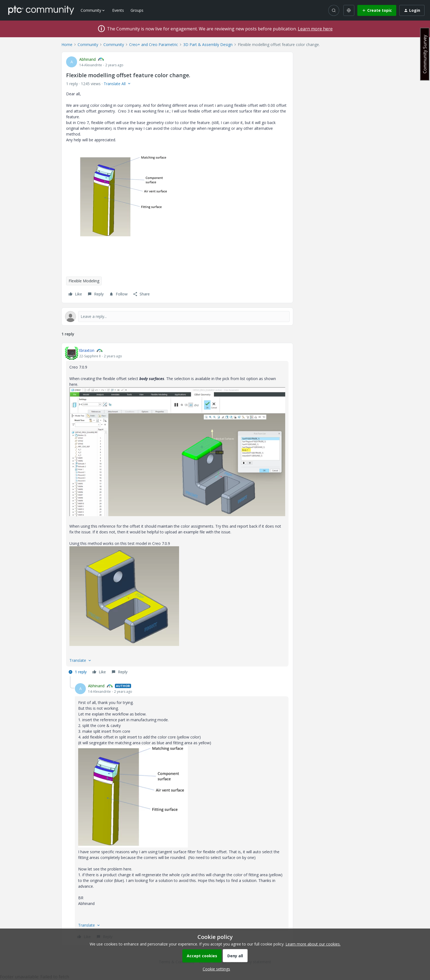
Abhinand (87, 59)
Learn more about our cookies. (313, 944)
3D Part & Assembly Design (208, 44)
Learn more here (315, 29)
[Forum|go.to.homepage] (41, 10)
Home (67, 44)
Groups (137, 10)
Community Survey (425, 54)
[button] (377, 10)
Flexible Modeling (84, 281)
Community (88, 44)
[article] (177, 512)
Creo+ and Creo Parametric (154, 44)
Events (118, 10)
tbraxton (87, 350)
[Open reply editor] (177, 317)
